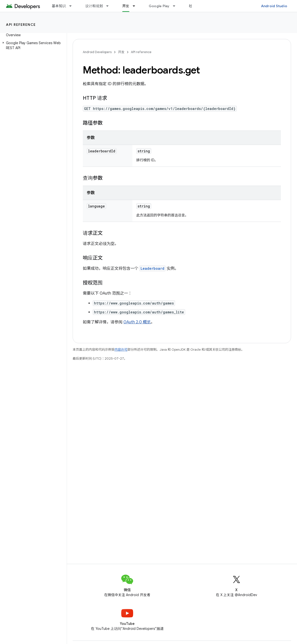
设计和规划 (94, 6)
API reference (21, 25)
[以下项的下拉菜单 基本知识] (73, 6)
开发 (121, 52)
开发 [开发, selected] (126, 6)
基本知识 (59, 6)
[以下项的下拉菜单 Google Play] (176, 6)
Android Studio (274, 6)
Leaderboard (152, 268)
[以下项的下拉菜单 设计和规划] (110, 6)
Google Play (159, 6)
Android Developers (97, 52)
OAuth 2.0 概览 (137, 322)
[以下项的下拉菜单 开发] (136, 6)
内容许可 (121, 350)
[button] (32, 45)
